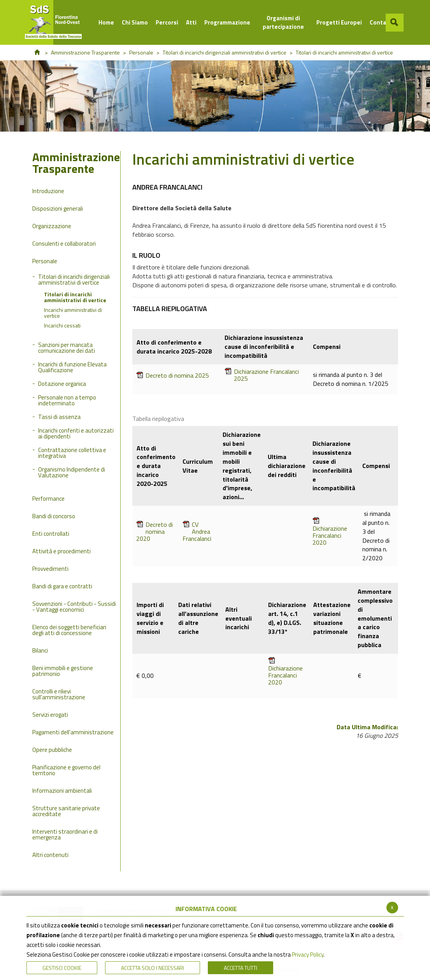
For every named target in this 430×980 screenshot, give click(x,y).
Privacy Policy (308, 954)
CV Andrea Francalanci (197, 531)
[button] (395, 23)
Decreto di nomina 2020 (154, 531)
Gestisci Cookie (62, 968)
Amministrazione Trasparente (85, 52)
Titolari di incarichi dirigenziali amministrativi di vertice (225, 52)
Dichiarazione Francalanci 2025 (262, 375)
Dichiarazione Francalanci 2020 (330, 532)
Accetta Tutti (240, 968)
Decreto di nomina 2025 (173, 376)
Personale (141, 52)
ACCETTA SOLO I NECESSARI (153, 968)
